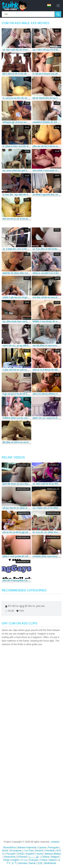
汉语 (40, 863)
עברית (24, 860)
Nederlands (50, 863)
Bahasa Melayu (53, 854)
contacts (55, 842)
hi (49, 5)
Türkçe (44, 860)
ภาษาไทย (28, 850)
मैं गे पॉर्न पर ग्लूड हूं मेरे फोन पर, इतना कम (26, 606)
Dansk (32, 863)
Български (16, 850)
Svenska (23, 863)
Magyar (55, 857)
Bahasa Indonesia (27, 847)
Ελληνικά (22, 857)
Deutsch (39, 850)
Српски (42, 847)
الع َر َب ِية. (34, 857)
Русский (11, 854)
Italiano (53, 860)
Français (34, 860)
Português (53, 847)
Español (30, 854)
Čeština (45, 857)
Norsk (5, 850)
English (15, 860)
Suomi (40, 854)
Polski (6, 860)
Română (50, 850)
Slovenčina (10, 857)
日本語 (20, 854)
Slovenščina (9, 847)
